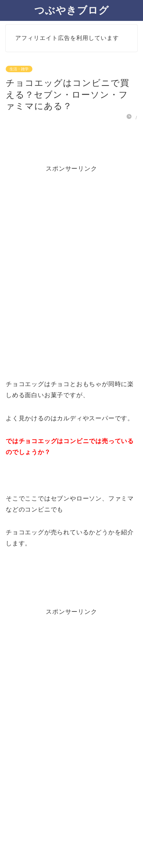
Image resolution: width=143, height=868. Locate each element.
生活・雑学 (19, 69)
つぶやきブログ (72, 10)
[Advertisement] (71, 257)
